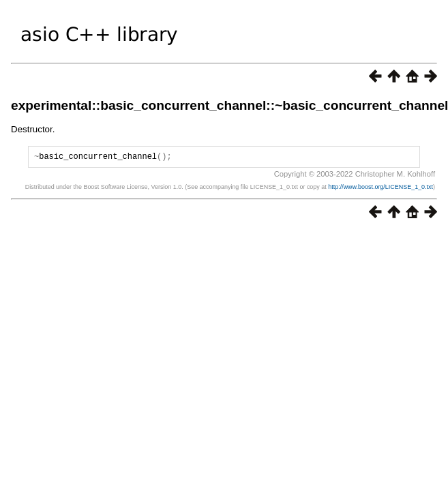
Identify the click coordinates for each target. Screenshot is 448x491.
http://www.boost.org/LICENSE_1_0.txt (380, 189)
